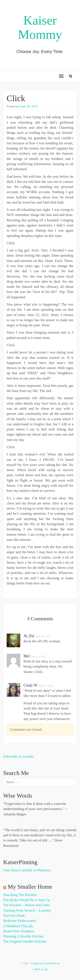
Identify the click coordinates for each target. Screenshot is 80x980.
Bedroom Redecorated (19, 921)
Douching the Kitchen (20, 895)
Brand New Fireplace (19, 931)
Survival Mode (14, 916)
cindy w (30, 685)
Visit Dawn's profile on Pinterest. (27, 870)
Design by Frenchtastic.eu (45, 963)
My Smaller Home (30, 887)
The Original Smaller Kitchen (25, 941)
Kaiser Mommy (40, 27)
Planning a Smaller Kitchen (23, 936)
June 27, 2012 (46, 686)
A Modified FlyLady (18, 926)
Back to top (40, 969)
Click (16, 98)
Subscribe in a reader (18, 756)
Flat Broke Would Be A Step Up (26, 900)
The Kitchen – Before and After (27, 905)
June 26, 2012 (29, 106)
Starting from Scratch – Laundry (27, 910)
